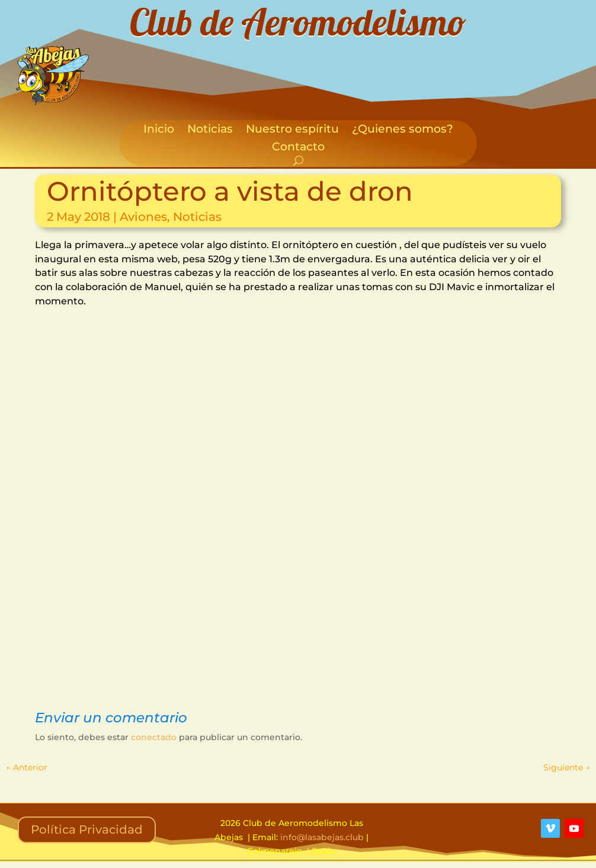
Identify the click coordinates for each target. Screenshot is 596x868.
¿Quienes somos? (403, 130)
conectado (154, 737)
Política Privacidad (87, 830)
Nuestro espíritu (292, 130)
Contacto (298, 148)
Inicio (159, 130)
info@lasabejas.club (322, 837)
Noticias (210, 130)
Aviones (143, 217)
